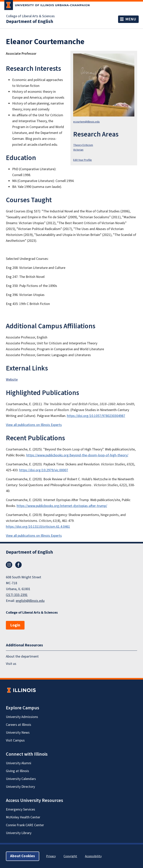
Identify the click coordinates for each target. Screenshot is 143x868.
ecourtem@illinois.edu (86, 122)
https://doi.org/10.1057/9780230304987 (96, 416)
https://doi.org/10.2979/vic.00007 (44, 470)
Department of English (30, 22)
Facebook (18, 565)
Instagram (9, 565)
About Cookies (23, 856)
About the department (22, 656)
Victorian (78, 150)
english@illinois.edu (30, 601)
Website (12, 380)
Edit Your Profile (82, 160)
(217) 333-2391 (17, 595)
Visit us (11, 664)
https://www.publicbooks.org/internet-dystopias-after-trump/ (62, 506)
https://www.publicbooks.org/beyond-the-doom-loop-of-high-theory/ (77, 455)
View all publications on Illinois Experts (34, 425)
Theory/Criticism (83, 145)
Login (15, 625)
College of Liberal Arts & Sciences (30, 16)
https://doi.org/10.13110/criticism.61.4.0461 (38, 527)
